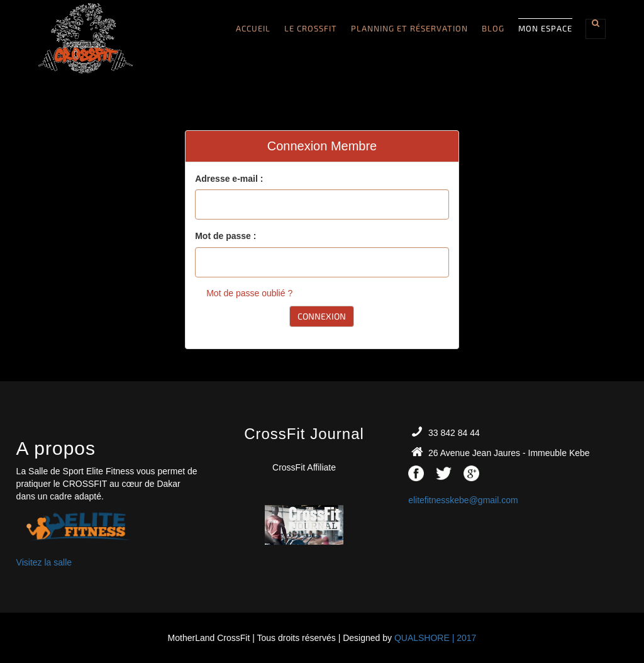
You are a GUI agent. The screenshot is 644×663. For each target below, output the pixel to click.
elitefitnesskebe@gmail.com (463, 500)
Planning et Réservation (409, 28)
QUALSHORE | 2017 (435, 638)
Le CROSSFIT (311, 28)
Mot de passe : (225, 236)
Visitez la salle (44, 562)
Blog (493, 28)
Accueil (253, 28)
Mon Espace (545, 28)
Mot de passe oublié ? (249, 293)
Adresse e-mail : (229, 179)
